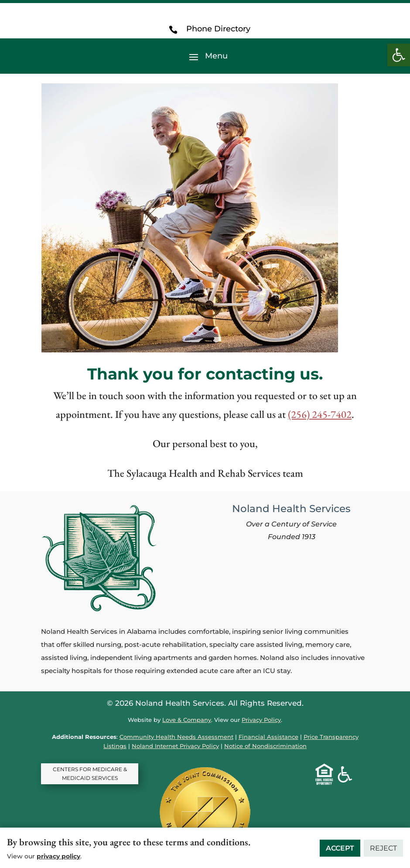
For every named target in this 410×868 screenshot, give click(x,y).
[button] (399, 55)
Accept (340, 848)
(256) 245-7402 (320, 414)
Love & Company (187, 720)
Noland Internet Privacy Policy (175, 746)
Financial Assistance (268, 737)
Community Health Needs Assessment (176, 737)
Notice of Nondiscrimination (265, 746)
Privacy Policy (261, 720)
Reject (383, 848)
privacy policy (58, 856)
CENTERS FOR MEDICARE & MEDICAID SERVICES (90, 774)
